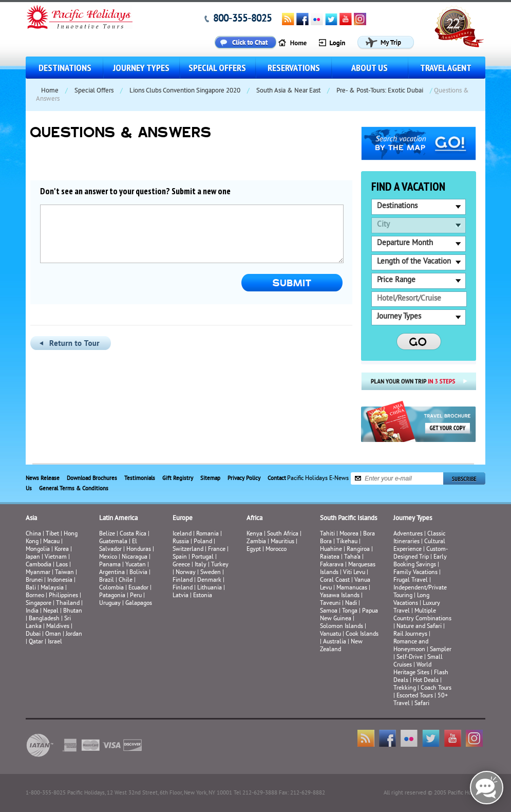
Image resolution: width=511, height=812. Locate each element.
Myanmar (38, 573)
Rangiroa (358, 550)
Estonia (203, 596)
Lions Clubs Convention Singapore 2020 (185, 91)
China (33, 534)
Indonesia (60, 580)
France (217, 550)
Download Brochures (92, 478)
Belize (107, 534)
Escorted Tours (415, 696)
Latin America (118, 519)
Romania (207, 534)
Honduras (139, 550)
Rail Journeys (410, 634)
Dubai (33, 634)
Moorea (349, 534)
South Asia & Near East (288, 91)
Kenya (254, 534)
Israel (55, 642)
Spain (180, 557)
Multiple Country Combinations (422, 615)
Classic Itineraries (419, 538)
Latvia (181, 596)
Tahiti (327, 534)
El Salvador (118, 546)
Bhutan (73, 611)
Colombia (111, 588)
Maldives (58, 627)
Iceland (182, 534)
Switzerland (188, 550)
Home (50, 91)
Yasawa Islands (340, 596)
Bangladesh (44, 619)
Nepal (51, 611)
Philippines (63, 596)
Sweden (211, 573)
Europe (183, 519)
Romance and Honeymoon (411, 646)
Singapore (39, 604)
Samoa (329, 611)
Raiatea (330, 557)
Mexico (108, 557)
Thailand (68, 604)
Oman (53, 634)
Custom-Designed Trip (421, 553)
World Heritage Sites (412, 669)
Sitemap (210, 478)
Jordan (74, 634)
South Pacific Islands (348, 519)
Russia (181, 542)
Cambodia (39, 565)
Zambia (256, 542)
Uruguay (110, 604)
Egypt (254, 550)
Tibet (53, 534)
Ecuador (138, 588)
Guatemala (113, 542)
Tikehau (347, 542)
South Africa (283, 534)
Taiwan (64, 573)
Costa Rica (133, 534)
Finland (183, 580)
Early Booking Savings (420, 561)
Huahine (331, 550)
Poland (203, 542)
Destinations (65, 68)
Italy (201, 565)
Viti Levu (354, 573)
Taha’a (352, 557)
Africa (254, 519)
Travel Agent (446, 68)
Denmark (209, 580)
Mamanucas (352, 588)
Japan (33, 557)
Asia (31, 519)
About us (370, 68)
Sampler (441, 650)
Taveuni (330, 604)
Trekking (405, 688)
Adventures (408, 534)
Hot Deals (426, 681)
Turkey (220, 565)
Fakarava (332, 565)
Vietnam (56, 557)
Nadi (351, 604)
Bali (31, 588)
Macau (51, 542)
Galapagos (139, 604)
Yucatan (136, 565)
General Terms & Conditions (74, 489)
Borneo (35, 596)
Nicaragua (135, 557)
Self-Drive (410, 658)
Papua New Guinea (349, 615)
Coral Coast (335, 580)
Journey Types (141, 68)
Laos (62, 565)
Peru (136, 596)
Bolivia (138, 573)
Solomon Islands (342, 627)
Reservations (294, 68)
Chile (126, 580)
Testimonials (140, 478)
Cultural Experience (419, 546)
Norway (186, 573)
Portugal (203, 557)
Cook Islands (362, 634)
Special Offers (217, 68)
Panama (110, 565)
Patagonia (113, 596)
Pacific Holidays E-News (318, 478)
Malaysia (52, 588)
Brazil (107, 580)
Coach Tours (436, 688)
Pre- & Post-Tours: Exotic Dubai (380, 91)
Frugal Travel (411, 580)
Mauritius (282, 542)
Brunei (34, 580)
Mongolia (38, 550)
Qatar (36, 642)
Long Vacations (411, 600)
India (32, 611)
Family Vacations (415, 573)
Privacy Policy (244, 478)
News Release (43, 478)
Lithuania (210, 588)
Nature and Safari (419, 627)
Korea (62, 550)
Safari (422, 704)
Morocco (276, 550)
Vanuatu (330, 634)
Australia (335, 642)
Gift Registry (178, 478)
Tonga (350, 611)
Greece (181, 565)
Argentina (112, 573)
